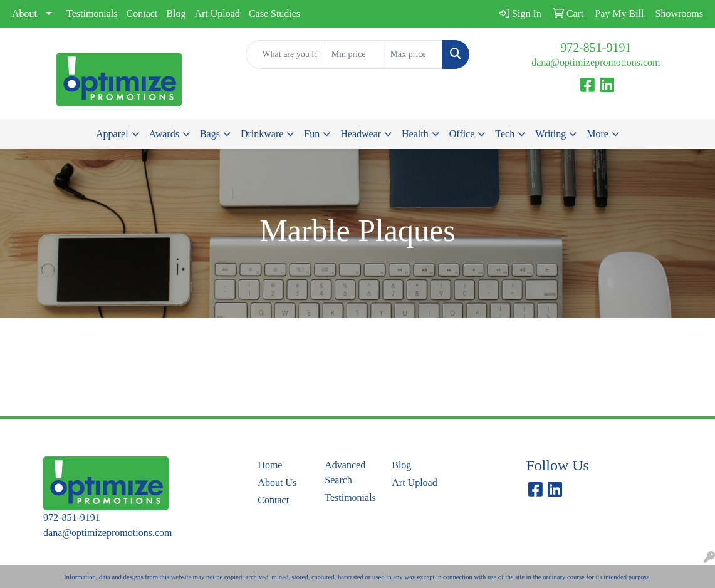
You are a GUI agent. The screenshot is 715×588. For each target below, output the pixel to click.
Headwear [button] (361, 134)
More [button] (598, 134)
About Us (277, 482)
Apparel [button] (112, 134)
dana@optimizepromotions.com (596, 62)
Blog (176, 13)
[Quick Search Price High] (413, 54)
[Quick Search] (285, 54)
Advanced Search (345, 472)
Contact (142, 13)
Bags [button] (210, 134)
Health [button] (415, 134)
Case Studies (274, 13)
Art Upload (217, 13)
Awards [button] (164, 134)
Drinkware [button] (262, 134)
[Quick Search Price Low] (354, 54)
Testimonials (92, 13)
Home (270, 465)
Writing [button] (551, 134)
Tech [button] (505, 134)
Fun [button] (312, 134)
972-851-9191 (596, 48)
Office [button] (462, 134)
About (24, 13)
